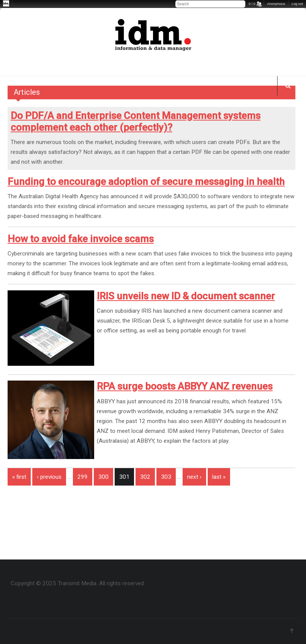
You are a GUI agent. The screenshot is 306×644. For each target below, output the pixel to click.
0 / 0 (252, 4)
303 (166, 477)
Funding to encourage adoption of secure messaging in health (146, 182)
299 (83, 477)
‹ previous (49, 477)
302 (145, 477)
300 (103, 477)
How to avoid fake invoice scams (81, 239)
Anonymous (276, 4)
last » (219, 477)
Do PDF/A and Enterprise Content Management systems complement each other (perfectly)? (136, 121)
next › (194, 477)
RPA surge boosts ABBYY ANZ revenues (185, 386)
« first (19, 477)
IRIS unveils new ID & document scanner (186, 296)
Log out (297, 4)
